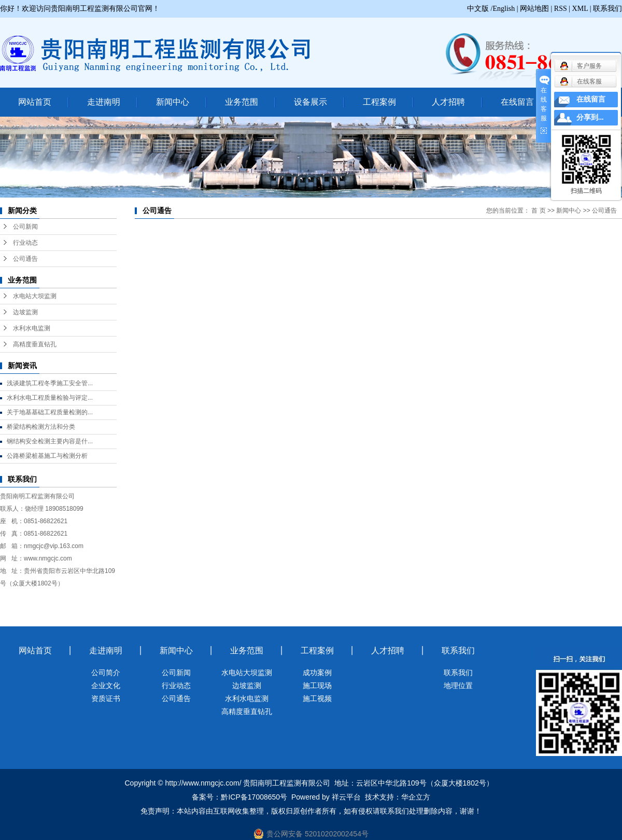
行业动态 (25, 243)
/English (503, 9)
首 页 (538, 211)
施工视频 (317, 698)
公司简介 (106, 673)
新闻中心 (173, 102)
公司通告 (25, 259)
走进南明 (104, 102)
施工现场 (317, 685)
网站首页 (35, 102)
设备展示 (310, 102)
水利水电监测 (32, 328)
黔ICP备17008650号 (254, 797)
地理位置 (458, 685)
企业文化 (106, 685)
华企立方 (416, 797)
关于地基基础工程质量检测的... (50, 412)
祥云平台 (346, 797)
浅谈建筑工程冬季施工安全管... (50, 383)
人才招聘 (448, 102)
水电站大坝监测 (35, 296)
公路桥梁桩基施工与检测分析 (47, 456)
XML (580, 9)
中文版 (478, 9)
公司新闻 (25, 227)
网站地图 (534, 9)
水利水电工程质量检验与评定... (50, 398)
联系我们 (607, 9)
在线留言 (517, 102)
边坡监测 (25, 312)
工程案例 (379, 102)
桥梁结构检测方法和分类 (41, 427)
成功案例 (317, 673)
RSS (561, 9)
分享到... (590, 117)
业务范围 (242, 102)
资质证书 (106, 698)
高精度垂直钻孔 (35, 344)
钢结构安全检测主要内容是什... (50, 441)
